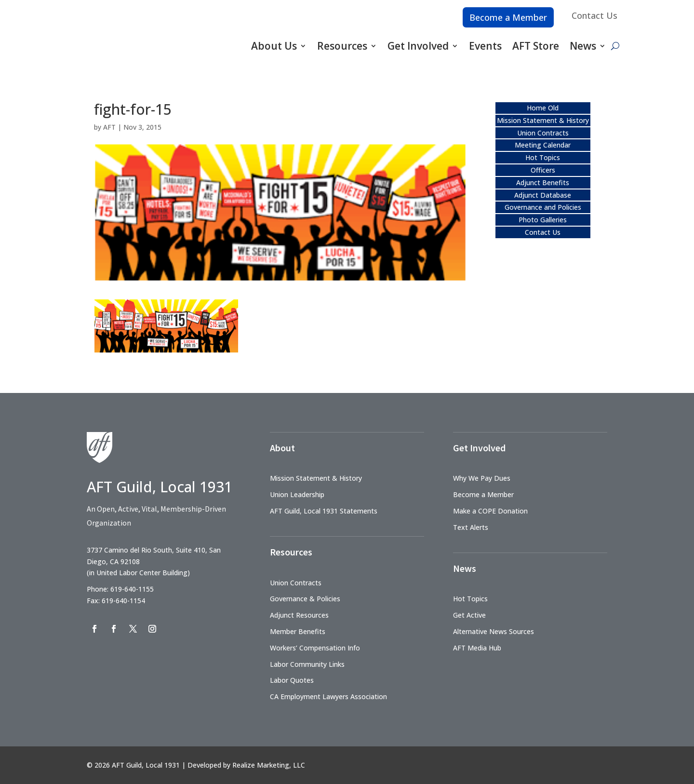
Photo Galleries (543, 220)
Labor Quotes (292, 680)
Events (485, 46)
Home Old (543, 108)
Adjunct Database (543, 195)
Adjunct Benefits (543, 182)
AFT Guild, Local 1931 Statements (324, 511)
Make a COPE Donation (490, 511)
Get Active (469, 615)
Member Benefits (298, 631)
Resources (342, 46)
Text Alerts (471, 527)
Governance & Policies (305, 599)
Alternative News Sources (494, 631)
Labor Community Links (307, 664)
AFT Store (536, 46)
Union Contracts (543, 133)
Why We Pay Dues (482, 478)
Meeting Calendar (543, 145)
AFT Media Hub (477, 648)
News (583, 46)
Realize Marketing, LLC (269, 765)
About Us (274, 46)
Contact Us (594, 15)
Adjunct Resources (299, 615)
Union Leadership (297, 494)
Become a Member (508, 17)
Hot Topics (543, 157)
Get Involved (418, 46)
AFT (109, 127)
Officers (543, 170)
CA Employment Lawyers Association (328, 696)
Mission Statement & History (543, 120)
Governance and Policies (543, 207)
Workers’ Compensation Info (315, 648)
